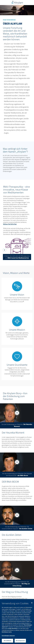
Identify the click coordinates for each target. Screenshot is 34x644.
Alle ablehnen (7, 641)
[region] (17, 622)
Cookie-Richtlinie (13, 628)
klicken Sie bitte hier (10, 224)
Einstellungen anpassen (8, 636)
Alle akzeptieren (20, 641)
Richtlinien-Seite (7, 632)
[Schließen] (32, 603)
